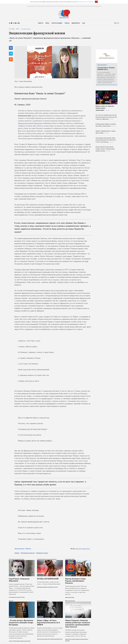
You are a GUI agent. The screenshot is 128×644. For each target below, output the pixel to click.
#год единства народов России (17, 597)
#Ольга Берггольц (52, 639)
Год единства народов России (16, 559)
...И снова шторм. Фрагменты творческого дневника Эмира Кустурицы (21, 623)
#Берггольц (59, 639)
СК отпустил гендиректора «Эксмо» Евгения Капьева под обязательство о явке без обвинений (106, 117)
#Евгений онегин (20, 549)
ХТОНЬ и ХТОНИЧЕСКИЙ (48, 579)
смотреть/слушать (57, 23)
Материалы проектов (28, 553)
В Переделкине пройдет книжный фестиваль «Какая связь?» (106, 125)
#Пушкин (28, 549)
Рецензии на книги (26, 29)
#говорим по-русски (53, 587)
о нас (84, 23)
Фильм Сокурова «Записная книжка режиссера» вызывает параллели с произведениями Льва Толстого (78, 624)
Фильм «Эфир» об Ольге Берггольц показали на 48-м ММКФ (49, 623)
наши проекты (76, 23)
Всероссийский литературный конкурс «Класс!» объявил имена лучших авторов (105, 149)
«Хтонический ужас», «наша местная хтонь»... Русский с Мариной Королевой (49, 583)
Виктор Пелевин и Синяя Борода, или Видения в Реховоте (75, 581)
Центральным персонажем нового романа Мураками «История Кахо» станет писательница (106, 140)
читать (47, 23)
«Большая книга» (102, 65)
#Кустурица (17, 641)
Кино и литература (42, 601)
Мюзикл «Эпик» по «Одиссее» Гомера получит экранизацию (107, 101)
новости (41, 23)
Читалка (11, 601)
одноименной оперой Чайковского (30, 123)
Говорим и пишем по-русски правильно (47, 559)
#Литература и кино (25, 641)
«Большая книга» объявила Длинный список (106, 69)
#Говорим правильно (42, 587)
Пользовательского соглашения (85, 2)
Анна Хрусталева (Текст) (83, 549)
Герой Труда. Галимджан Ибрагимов (19, 580)
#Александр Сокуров (74, 639)
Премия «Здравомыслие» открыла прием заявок (106, 132)
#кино (67, 639)
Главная (17, 553)
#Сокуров (82, 639)
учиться (67, 23)
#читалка (11, 641)
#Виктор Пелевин (70, 597)
